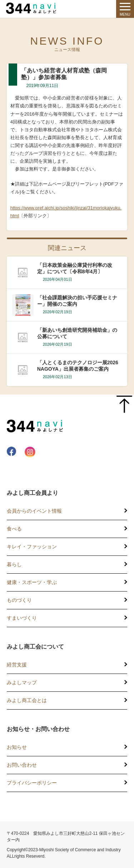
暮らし (14, 564)
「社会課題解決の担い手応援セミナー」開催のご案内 (77, 301)
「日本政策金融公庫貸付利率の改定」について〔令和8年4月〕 (75, 268)
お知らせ (17, 747)
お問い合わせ (22, 765)
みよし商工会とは (27, 700)
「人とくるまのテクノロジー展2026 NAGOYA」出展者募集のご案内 (78, 366)
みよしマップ (22, 682)
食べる (14, 529)
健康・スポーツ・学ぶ (32, 582)
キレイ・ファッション (32, 547)
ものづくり (19, 600)
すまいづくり (22, 618)
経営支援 (17, 665)
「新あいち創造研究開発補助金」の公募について (77, 333)
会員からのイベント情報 (34, 511)
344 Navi (33, 8)
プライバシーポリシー (32, 783)
